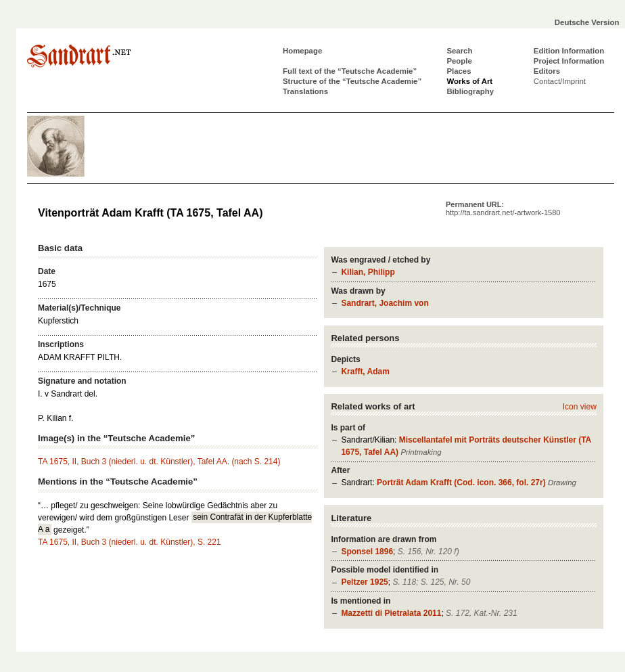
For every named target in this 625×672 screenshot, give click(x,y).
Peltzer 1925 (364, 582)
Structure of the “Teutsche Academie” (352, 81)
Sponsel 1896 (367, 552)
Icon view (580, 407)
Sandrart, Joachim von (385, 303)
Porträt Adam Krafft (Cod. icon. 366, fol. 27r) (461, 483)
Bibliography (470, 91)
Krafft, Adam (365, 372)
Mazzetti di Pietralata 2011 (391, 613)
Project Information (569, 61)
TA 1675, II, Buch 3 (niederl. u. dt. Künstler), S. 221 (130, 542)
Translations (305, 91)
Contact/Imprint (560, 81)
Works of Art (469, 81)
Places (459, 71)
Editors (547, 71)
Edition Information (569, 51)
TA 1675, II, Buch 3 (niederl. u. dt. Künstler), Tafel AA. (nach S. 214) (159, 462)
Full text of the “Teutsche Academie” (350, 71)
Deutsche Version (587, 22)
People (459, 61)
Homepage (302, 51)
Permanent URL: (503, 208)
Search (459, 51)
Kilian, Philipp (368, 272)
